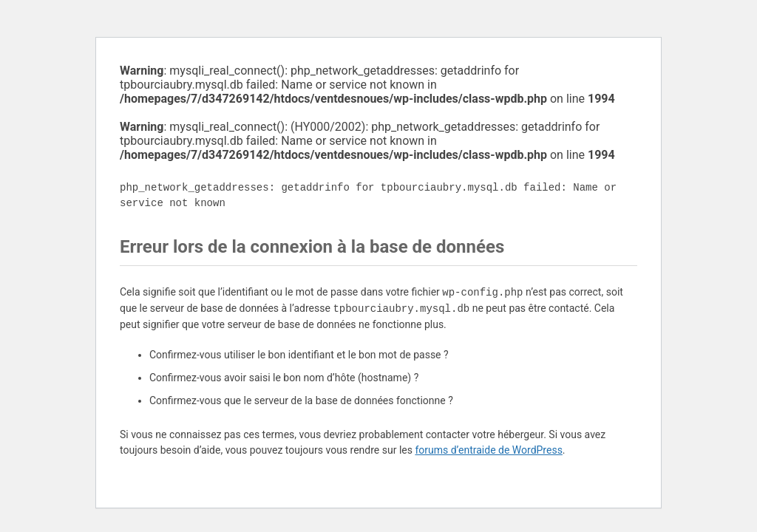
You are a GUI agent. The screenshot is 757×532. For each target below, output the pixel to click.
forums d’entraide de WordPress (488, 450)
